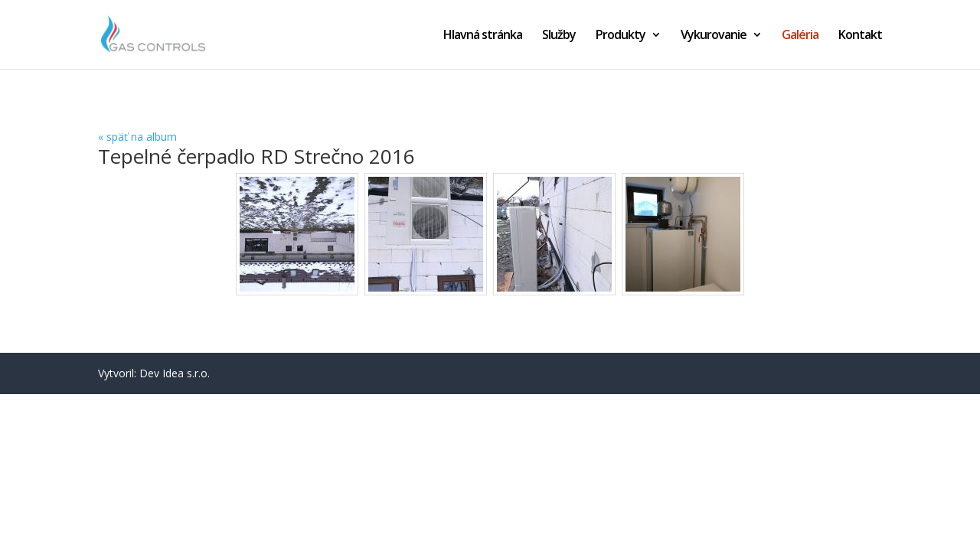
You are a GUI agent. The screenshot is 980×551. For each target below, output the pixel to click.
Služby (559, 36)
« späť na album (137, 137)
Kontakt (860, 36)
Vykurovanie (714, 36)
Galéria (800, 36)
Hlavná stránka (483, 36)
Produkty (621, 36)
